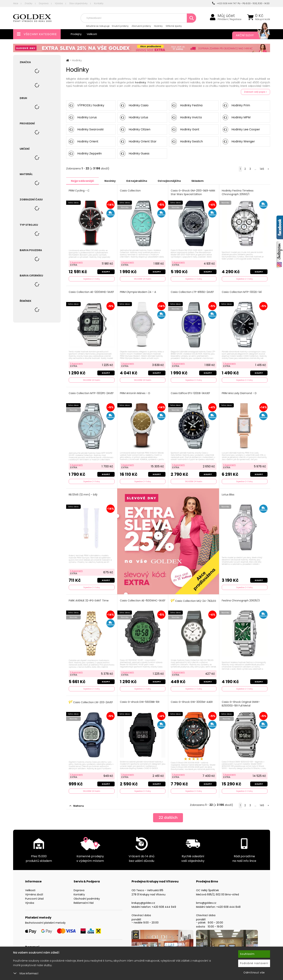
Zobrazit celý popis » (255, 92)
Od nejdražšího (137, 181)
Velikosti (92, 34)
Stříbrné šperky (174, 26)
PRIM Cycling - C (79, 190)
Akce (16, 3)
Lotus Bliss (228, 494)
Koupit (106, 272)
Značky (29, 3)
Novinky (110, 181)
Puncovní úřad (34, 898)
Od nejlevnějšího (169, 181)
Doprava (44, 3)
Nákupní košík (263, 19)
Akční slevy (249, 35)
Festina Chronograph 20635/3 (241, 600)
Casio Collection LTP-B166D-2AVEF (192, 292)
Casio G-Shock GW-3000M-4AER (192, 702)
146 (262, 169)
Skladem (197, 181)
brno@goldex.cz (206, 903)
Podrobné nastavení (254, 963)
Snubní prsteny (120, 26)
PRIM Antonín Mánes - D (135, 393)
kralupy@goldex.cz (143, 903)
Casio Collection (130, 190)
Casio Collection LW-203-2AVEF (91, 702)
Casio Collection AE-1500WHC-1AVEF (143, 600)
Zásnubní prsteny (141, 26)
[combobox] (138, 18)
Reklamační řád (84, 903)
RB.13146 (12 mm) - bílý (83, 494)
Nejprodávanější (82, 181)
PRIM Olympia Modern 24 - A (138, 292)
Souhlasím (247, 954)
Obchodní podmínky (87, 898)
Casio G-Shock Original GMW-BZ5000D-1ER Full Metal (241, 704)
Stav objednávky (78, 3)
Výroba (59, 3)
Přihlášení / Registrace (230, 19)
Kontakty (99, 3)
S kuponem (76, 262)
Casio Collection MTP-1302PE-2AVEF (91, 393)
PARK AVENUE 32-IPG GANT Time (89, 600)
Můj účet (226, 16)
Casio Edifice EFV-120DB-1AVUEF (190, 393)
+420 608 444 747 (224, 3)
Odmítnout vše (254, 973)
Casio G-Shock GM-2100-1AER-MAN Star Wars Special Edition (193, 192)
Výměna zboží (34, 894)
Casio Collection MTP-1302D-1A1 (242, 292)
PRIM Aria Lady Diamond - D (239, 393)
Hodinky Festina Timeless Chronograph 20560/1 (238, 192)
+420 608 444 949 (164, 907)
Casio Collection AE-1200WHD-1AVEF (91, 292)
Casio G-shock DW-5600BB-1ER (140, 702)
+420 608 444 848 (228, 907)
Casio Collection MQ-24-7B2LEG (193, 601)
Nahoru (77, 806)
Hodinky (158, 26)
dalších (168, 818)
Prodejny (76, 34)
